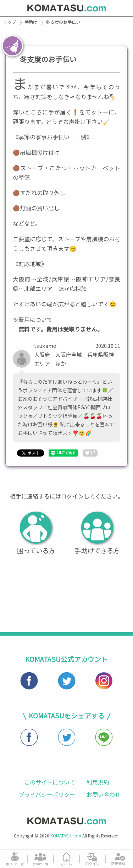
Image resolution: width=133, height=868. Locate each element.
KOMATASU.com (66, 835)
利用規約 (98, 782)
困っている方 (36, 533)
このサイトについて (50, 782)
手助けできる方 (97, 533)
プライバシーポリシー (47, 794)
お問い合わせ (104, 794)
